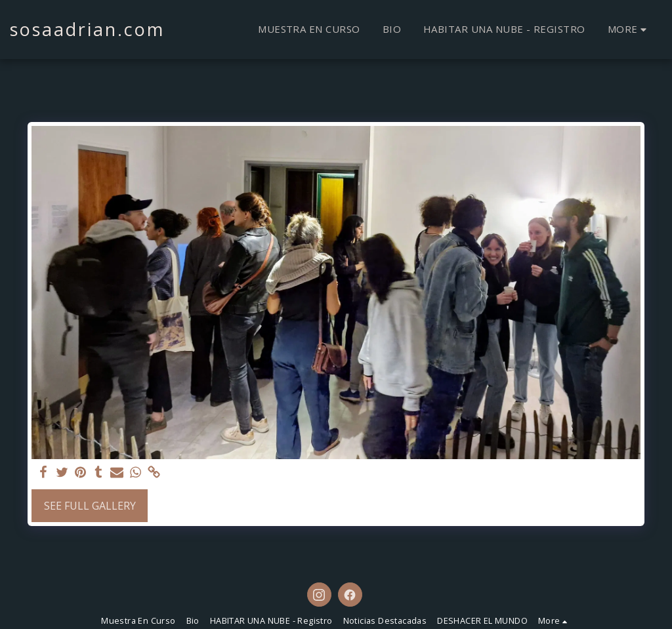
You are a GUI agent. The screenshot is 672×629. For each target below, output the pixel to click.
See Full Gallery (90, 506)
